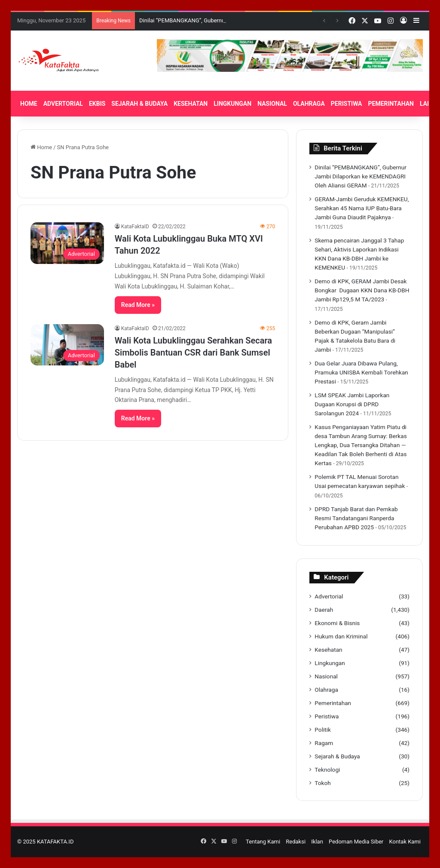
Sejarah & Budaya (337, 756)
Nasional (326, 676)
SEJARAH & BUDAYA (139, 104)
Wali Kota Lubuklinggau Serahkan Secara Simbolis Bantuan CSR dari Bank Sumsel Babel (193, 353)
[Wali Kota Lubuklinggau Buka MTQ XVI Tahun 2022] (67, 243)
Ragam (324, 743)
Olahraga (326, 690)
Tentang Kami (263, 842)
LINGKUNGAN (232, 104)
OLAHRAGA (309, 104)
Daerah (324, 610)
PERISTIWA (347, 104)
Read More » (138, 305)
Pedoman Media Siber (356, 842)
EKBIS (97, 104)
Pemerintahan (333, 703)
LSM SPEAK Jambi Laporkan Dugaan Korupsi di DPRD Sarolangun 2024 (352, 404)
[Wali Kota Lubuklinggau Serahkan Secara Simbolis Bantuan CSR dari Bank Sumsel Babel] (67, 345)
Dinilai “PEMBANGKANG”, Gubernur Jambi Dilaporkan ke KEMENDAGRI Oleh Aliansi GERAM (361, 176)
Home (41, 147)
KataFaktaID (135, 227)
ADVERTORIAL (63, 104)
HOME (29, 104)
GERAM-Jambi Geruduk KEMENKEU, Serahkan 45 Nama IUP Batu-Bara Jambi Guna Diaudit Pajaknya (362, 208)
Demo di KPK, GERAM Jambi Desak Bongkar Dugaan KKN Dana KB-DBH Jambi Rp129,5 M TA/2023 (362, 290)
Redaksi (296, 842)
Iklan (317, 842)
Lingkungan (330, 663)
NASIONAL (272, 104)
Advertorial (329, 596)
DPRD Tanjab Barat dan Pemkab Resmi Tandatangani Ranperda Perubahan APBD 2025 (356, 518)
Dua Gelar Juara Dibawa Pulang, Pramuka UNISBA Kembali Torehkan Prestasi (361, 372)
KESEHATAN (191, 104)
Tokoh (322, 783)
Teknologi (327, 770)
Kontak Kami (405, 842)
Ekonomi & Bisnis (337, 623)
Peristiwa (327, 716)
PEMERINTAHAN (391, 104)
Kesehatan (328, 650)
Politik (323, 730)
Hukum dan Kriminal (341, 636)
